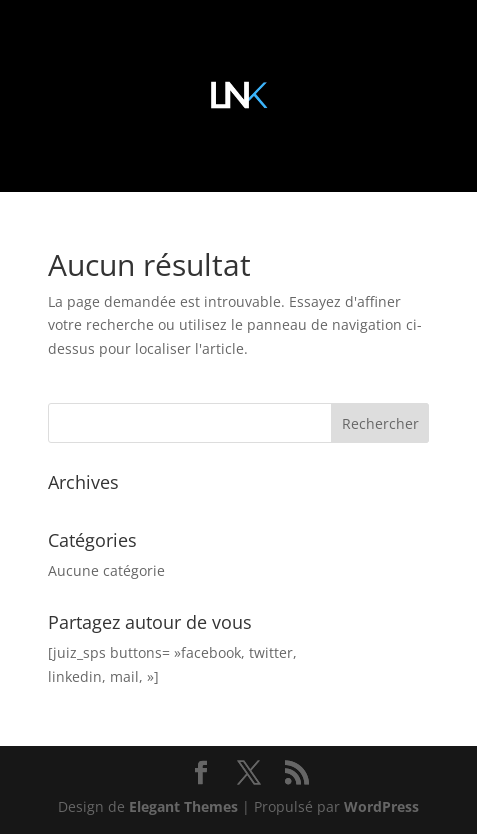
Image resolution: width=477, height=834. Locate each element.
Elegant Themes (183, 806)
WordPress (381, 806)
